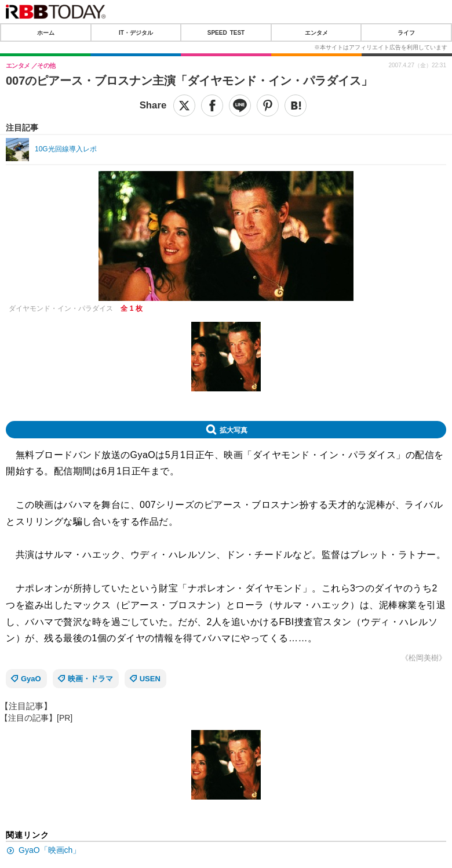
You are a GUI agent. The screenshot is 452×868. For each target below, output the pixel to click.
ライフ (406, 32)
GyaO (31, 679)
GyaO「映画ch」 (50, 850)
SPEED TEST (226, 32)
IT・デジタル (136, 32)
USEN (150, 679)
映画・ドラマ (90, 679)
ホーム (46, 32)
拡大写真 (234, 430)
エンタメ (316, 32)
